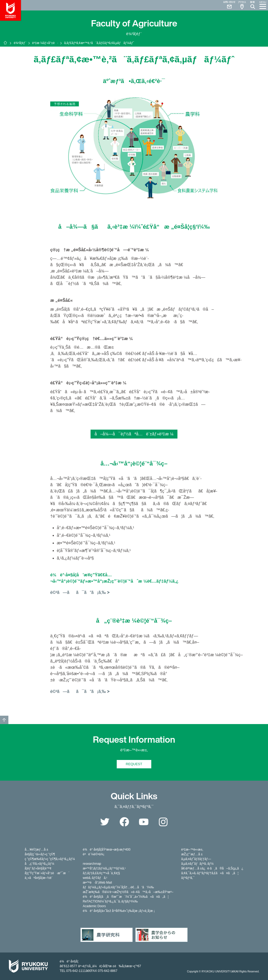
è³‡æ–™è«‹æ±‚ (192, 850)
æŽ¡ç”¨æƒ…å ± (192, 854)
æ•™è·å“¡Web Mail (97, 883)
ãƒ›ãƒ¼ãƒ (5, 43)
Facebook (124, 822)
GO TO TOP (4, 720)
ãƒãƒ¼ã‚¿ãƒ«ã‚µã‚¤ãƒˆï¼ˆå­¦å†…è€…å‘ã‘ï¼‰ (118, 887)
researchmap (92, 864)
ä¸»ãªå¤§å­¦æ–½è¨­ (38, 878)
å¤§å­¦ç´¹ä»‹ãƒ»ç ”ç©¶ (40, 854)
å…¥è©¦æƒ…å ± (36, 850)
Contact (227, 5)
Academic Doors (94, 906)
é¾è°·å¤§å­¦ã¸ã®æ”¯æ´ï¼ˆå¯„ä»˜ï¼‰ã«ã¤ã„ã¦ (126, 897)
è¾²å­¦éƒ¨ (20, 43)
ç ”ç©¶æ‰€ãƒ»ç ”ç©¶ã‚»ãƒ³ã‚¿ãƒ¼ (50, 859)
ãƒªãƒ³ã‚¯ (188, 878)
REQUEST (134, 764)
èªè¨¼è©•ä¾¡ (93, 854)
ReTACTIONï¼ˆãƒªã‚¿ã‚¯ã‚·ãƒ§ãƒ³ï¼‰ (110, 901)
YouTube (144, 822)
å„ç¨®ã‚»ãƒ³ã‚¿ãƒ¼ (39, 864)
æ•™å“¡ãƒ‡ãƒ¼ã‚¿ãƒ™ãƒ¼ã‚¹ (104, 868)
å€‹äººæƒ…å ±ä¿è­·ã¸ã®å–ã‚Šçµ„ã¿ (212, 868)
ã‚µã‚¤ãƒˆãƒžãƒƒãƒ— (196, 859)
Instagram (163, 822)
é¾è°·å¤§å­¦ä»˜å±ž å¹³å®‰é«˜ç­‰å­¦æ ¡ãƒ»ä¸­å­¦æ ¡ (119, 911)
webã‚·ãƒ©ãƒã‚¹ (95, 878)
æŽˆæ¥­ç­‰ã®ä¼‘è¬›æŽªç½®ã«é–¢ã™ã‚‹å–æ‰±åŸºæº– (128, 892)
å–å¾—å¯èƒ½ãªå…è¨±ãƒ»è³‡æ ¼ (134, 434)
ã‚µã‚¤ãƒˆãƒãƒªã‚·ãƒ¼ (197, 864)
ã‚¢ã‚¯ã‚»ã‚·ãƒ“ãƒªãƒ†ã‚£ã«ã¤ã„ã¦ (210, 873)
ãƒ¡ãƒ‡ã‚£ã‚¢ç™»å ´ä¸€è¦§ (101, 873)
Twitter (105, 822)
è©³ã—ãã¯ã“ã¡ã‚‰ (78, 592)
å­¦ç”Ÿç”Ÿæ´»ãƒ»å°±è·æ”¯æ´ (47, 873)
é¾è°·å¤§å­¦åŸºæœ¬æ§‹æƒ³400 (107, 850)
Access (242, 5)
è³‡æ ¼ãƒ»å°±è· (45, 43)
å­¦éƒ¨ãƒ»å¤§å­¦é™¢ (38, 868)
